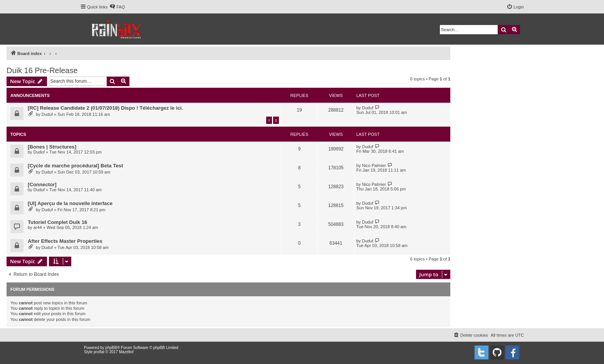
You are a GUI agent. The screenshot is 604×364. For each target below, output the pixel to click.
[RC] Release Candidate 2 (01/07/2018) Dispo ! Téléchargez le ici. (105, 108)
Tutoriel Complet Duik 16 (57, 222)
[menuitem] (117, 7)
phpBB (111, 348)
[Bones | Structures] (52, 147)
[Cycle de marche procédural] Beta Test (75, 166)
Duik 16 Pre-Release (42, 70)
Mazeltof (126, 352)
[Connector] (42, 185)
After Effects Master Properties (65, 241)
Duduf (47, 114)
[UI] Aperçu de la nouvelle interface (70, 203)
